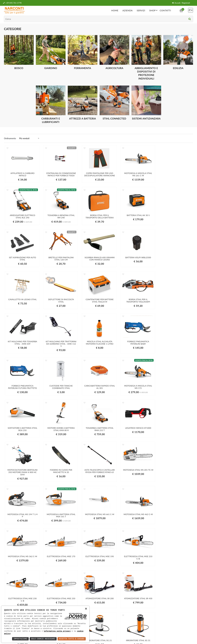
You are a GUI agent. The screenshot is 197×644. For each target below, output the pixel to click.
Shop (154, 10)
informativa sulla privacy (57, 631)
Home (115, 10)
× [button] (86, 609)
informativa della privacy (151, 607)
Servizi (141, 10)
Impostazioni (20, 639)
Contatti (165, 10)
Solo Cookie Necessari (43, 639)
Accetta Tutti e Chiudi (72, 639)
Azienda (127, 10)
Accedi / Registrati (181, 3)
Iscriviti (163, 601)
